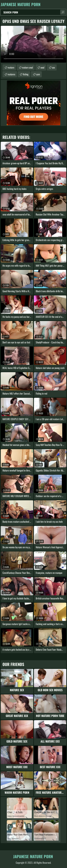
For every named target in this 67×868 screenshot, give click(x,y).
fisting (26, 74)
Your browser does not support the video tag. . (33, 44)
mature (11, 67)
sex (53, 67)
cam (38, 74)
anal (42, 67)
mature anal (27, 67)
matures (11, 74)
